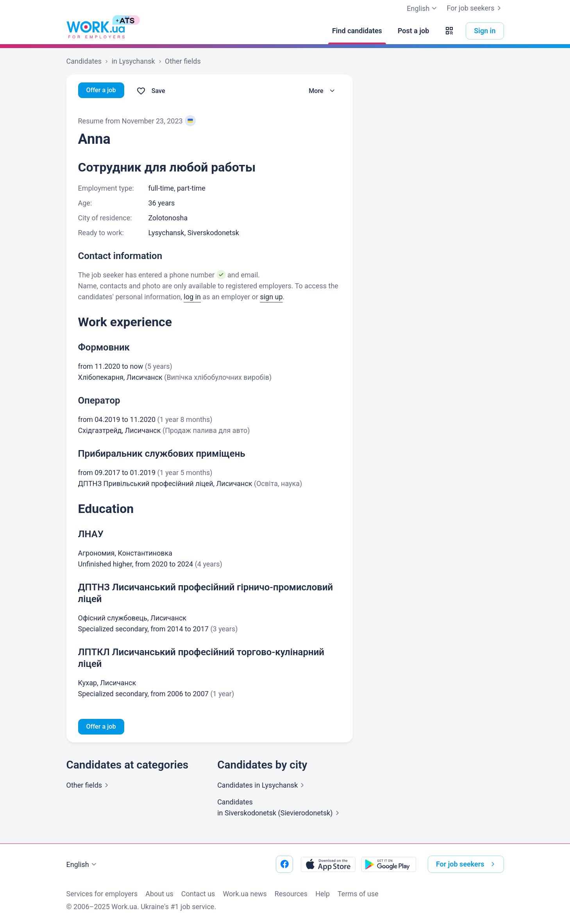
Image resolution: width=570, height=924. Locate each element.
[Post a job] (413, 31)
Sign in (485, 31)
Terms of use (358, 894)
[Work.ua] (96, 31)
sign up (271, 297)
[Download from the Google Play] (389, 864)
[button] (449, 31)
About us (159, 894)
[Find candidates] (357, 31)
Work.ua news (245, 894)
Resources (291, 894)
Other (89, 787)
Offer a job (103, 91)
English (82, 865)
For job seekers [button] (467, 864)
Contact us (198, 894)
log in (192, 297)
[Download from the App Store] (328, 864)
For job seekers (475, 8)
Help (323, 894)
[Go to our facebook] (284, 864)
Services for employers (102, 894)
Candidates (262, 787)
